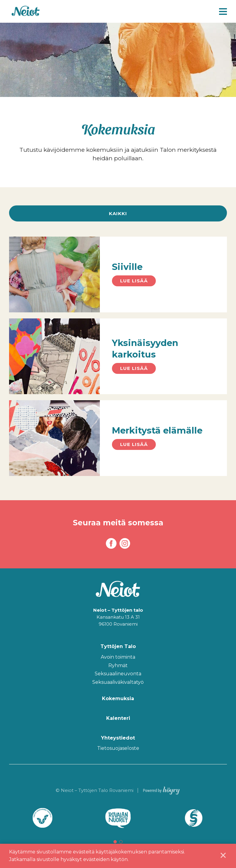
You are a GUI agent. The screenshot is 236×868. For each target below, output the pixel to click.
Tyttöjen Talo (118, 647)
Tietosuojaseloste (118, 748)
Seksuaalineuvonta (118, 674)
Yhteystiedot (118, 738)
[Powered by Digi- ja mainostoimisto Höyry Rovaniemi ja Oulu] (161, 789)
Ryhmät (118, 666)
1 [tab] (115, 842)
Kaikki (118, 213)
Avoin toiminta (118, 657)
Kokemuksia (118, 698)
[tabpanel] (42, 818)
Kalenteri (118, 718)
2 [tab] (121, 842)
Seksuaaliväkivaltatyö (118, 682)
